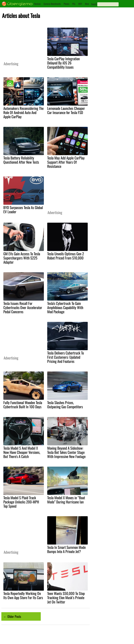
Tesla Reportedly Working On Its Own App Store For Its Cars (23, 595)
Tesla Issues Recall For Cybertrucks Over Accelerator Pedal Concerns (23, 307)
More (87, 4)
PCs (74, 4)
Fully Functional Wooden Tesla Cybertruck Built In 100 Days (23, 405)
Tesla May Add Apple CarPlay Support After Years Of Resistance (66, 162)
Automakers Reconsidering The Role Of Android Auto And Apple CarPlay (23, 112)
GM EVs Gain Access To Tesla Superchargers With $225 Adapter (22, 258)
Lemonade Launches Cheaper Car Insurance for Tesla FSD (66, 110)
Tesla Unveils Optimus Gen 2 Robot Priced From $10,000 (66, 256)
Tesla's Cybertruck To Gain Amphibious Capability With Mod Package (65, 307)
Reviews (37, 4)
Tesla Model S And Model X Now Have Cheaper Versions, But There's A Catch (22, 452)
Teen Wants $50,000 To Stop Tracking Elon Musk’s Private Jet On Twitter (66, 597)
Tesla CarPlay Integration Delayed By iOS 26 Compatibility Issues (63, 63)
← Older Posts (12, 616)
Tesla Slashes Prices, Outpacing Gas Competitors (65, 405)
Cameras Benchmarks (52, 4)
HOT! (80, 4)
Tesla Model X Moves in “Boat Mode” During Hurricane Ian (66, 500)
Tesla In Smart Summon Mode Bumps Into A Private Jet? (66, 549)
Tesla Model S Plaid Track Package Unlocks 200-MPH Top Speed (21, 502)
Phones (67, 4)
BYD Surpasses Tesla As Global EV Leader (23, 210)
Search (94, 4)
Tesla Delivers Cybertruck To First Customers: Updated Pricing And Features (66, 357)
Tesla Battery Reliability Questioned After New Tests (21, 160)
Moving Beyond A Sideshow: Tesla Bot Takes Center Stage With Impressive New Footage (66, 452)
